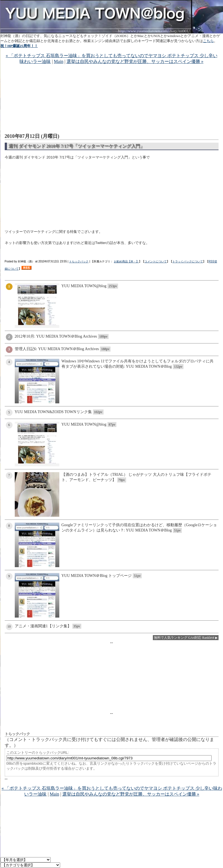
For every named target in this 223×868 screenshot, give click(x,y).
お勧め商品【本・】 (126, 261)
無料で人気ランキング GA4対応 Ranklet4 (184, 638)
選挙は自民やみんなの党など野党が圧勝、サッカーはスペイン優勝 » (135, 61)
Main (59, 61)
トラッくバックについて (188, 261)
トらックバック (79, 261)
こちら (208, 41)
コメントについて (156, 261)
